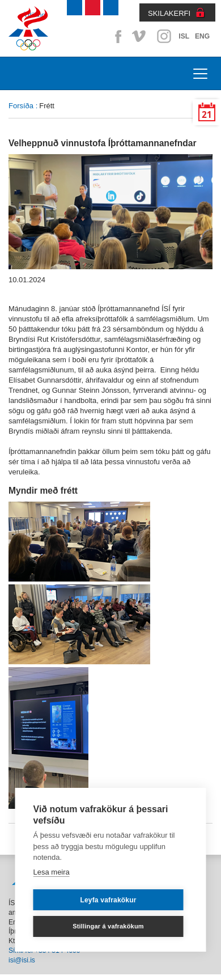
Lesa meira (52, 872)
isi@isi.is (22, 960)
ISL (184, 36)
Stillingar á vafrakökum (108, 926)
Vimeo (140, 36)
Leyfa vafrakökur (108, 900)
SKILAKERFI (169, 13)
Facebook (116, 36)
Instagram (164, 36)
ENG (202, 36)
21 (207, 115)
